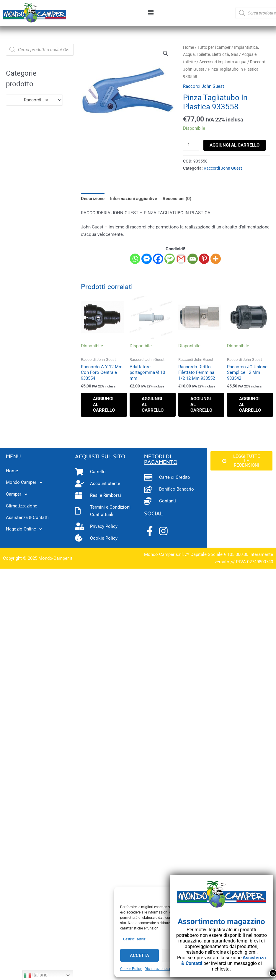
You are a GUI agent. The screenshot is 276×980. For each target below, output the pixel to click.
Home (188, 47)
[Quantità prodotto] (191, 145)
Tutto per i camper (214, 47)
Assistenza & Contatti (27, 517)
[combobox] (34, 100)
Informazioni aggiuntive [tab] (134, 199)
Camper (18, 494)
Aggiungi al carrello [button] (104, 404)
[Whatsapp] (135, 259)
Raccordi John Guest (204, 86)
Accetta (139, 955)
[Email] (193, 259)
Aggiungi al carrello (235, 145)
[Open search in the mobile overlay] (40, 50)
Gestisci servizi (135, 939)
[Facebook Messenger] (147, 259)
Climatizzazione (22, 506)
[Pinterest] (204, 259)
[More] (216, 259)
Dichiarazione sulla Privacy (166, 969)
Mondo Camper (26, 483)
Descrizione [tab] (93, 199)
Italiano (36, 975)
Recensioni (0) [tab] (177, 199)
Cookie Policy (131, 969)
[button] (151, 13)
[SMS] (170, 259)
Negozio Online (26, 529)
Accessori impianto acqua (223, 62)
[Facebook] (158, 259)
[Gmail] (181, 259)
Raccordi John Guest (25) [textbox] (32, 100)
